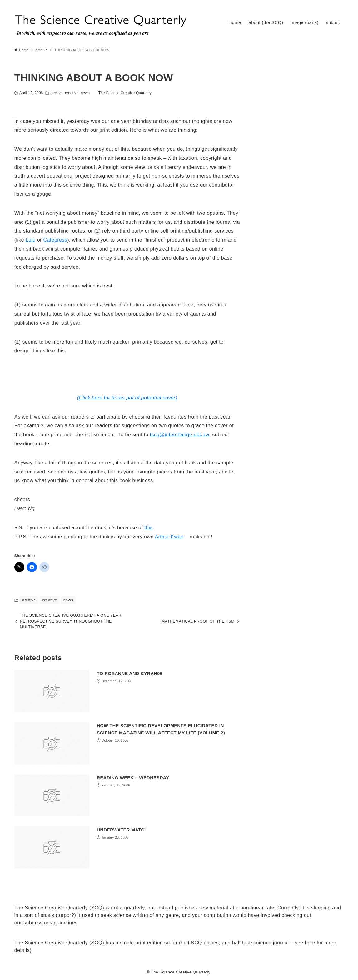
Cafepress (55, 240)
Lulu (31, 240)
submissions (38, 923)
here (310, 943)
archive (56, 93)
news (85, 93)
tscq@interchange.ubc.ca (180, 435)
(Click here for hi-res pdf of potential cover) (127, 398)
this (149, 528)
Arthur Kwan (169, 537)
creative (72, 93)
